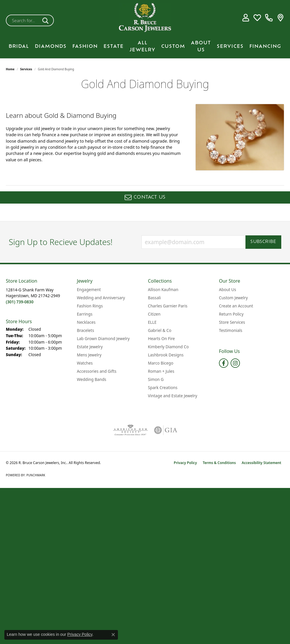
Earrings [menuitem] (85, 314)
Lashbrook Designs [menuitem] (166, 355)
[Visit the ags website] (131, 430)
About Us (201, 47)
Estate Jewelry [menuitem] (90, 347)
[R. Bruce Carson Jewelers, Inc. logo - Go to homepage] (145, 17)
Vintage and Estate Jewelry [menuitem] (173, 396)
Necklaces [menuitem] (86, 322)
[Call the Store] (20, 302)
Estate (114, 47)
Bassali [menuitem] (154, 298)
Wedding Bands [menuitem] (92, 379)
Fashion (85, 47)
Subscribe (263, 242)
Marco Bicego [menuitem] (161, 363)
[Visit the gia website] (166, 430)
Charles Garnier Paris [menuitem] (168, 306)
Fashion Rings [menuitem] (90, 306)
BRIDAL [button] (19, 47)
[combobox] (23, 20)
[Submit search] (46, 20)
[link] (269, 17)
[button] (246, 17)
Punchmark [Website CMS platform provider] (36, 475)
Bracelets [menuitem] (85, 330)
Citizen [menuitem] (154, 314)
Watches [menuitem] (85, 363)
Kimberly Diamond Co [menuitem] (168, 347)
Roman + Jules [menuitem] (161, 371)
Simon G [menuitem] (156, 379)
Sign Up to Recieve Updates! (61, 242)
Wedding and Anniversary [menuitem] (101, 298)
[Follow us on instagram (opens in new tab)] (235, 363)
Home (10, 69)
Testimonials (231, 330)
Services (230, 47)
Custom (173, 47)
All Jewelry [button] (143, 47)
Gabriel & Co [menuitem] (160, 330)
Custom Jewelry (233, 298)
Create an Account (236, 306)
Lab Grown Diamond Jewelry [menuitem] (103, 338)
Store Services (232, 322)
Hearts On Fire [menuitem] (161, 338)
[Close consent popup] (113, 635)
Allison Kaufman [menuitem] (163, 289)
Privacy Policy (185, 463)
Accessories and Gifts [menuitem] (97, 371)
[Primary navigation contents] (145, 47)
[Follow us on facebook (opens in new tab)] (224, 363)
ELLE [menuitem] (152, 322)
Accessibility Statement (261, 463)
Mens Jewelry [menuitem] (89, 355)
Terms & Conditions (219, 463)
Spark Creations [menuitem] (163, 387)
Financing (265, 47)
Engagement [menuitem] (89, 289)
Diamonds (51, 47)
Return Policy (231, 314)
